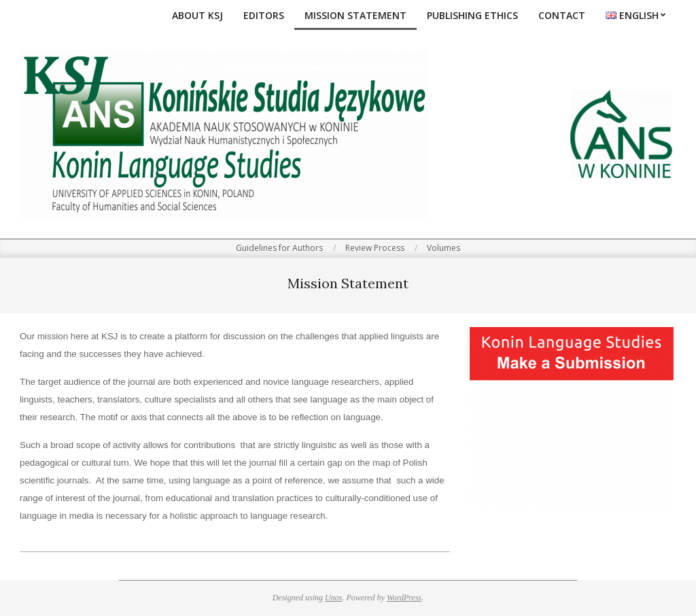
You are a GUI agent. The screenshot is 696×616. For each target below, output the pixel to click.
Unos (333, 598)
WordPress (404, 598)
